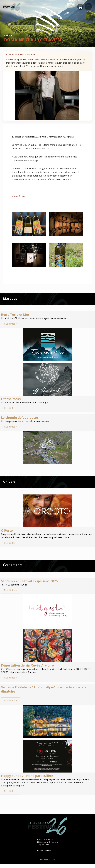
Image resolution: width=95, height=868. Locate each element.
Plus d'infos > (11, 324)
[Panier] (80, 7)
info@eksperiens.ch (45, 854)
